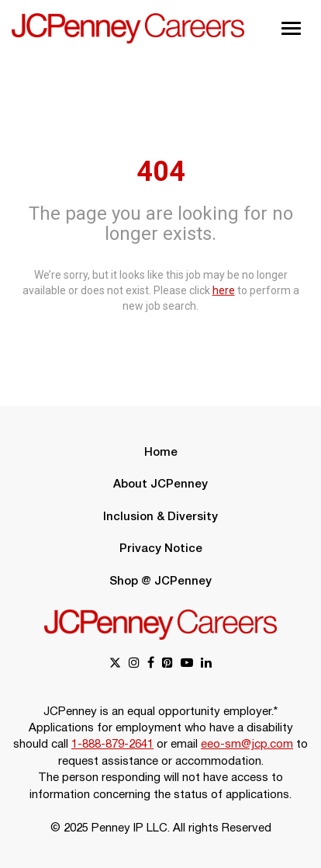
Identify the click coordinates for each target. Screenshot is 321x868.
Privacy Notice (161, 549)
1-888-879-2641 (112, 745)
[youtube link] (187, 664)
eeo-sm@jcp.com (247, 745)
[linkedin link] (206, 664)
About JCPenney (160, 484)
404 (161, 172)
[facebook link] (151, 664)
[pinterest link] (167, 664)
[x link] (115, 664)
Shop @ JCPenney (160, 582)
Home (161, 453)
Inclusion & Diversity (160, 517)
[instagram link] (134, 664)
